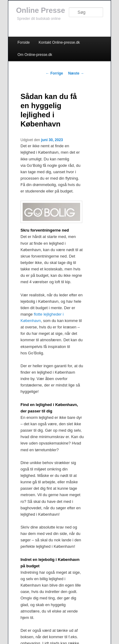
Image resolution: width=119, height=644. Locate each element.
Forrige (54, 73)
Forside (24, 42)
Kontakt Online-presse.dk (59, 42)
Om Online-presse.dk (35, 55)
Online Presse (40, 10)
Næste (76, 73)
